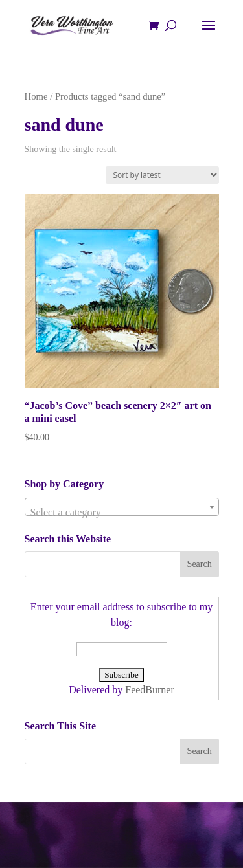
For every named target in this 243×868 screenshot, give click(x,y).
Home (36, 96)
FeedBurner (150, 690)
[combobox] (122, 507)
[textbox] (122, 513)
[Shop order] (162, 175)
